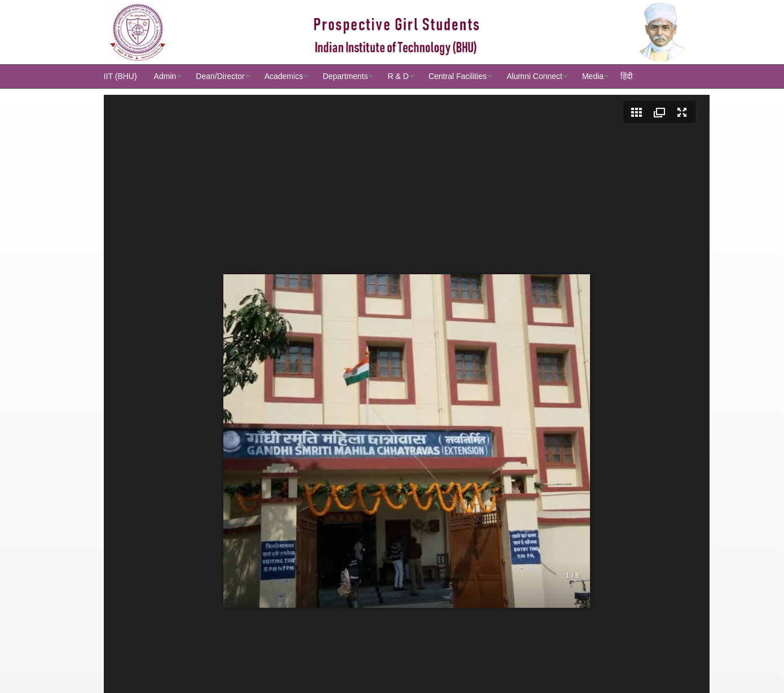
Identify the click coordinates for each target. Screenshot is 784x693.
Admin (165, 76)
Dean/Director (220, 76)
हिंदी (627, 76)
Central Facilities (458, 76)
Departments (345, 76)
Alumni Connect (534, 76)
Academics (284, 76)
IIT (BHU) (120, 76)
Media (593, 76)
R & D (398, 76)
